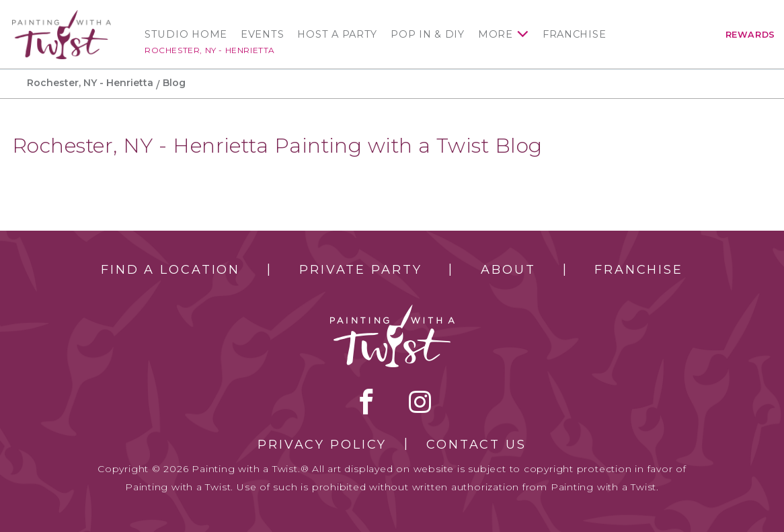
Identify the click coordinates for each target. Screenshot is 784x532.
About (508, 270)
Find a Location (170, 270)
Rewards (750, 35)
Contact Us (476, 445)
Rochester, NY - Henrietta (210, 50)
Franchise (575, 34)
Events (262, 34)
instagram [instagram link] (420, 402)
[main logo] (62, 16)
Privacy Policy (322, 445)
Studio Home (186, 34)
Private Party (360, 270)
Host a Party (337, 34)
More (496, 34)
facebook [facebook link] (366, 402)
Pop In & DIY (428, 34)
